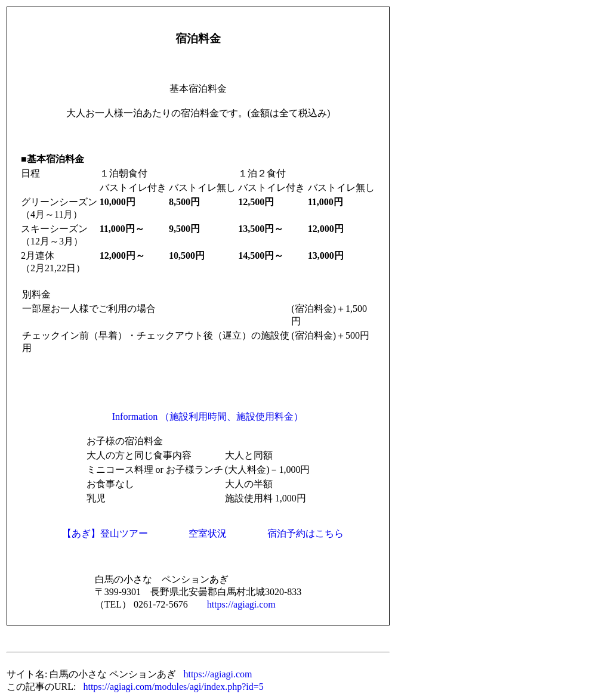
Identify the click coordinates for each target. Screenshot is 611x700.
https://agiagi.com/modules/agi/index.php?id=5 (173, 687)
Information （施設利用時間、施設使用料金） (208, 416)
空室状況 (208, 533)
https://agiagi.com (241, 604)
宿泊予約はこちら (305, 533)
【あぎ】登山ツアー (105, 533)
